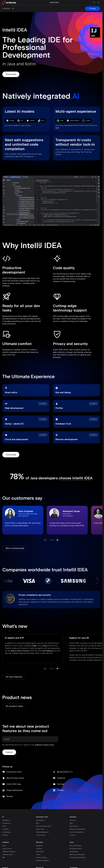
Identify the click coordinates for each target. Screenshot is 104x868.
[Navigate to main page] (9, 3)
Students (39, 851)
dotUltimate (74, 857)
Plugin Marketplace (15, 796)
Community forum (14, 778)
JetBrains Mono (8, 860)
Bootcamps (40, 857)
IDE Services (74, 832)
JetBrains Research (9, 857)
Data (71, 829)
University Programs (43, 866)
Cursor (45, 646)
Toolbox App (41, 841)
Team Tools (40, 835)
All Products (40, 826)
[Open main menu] (98, 3)
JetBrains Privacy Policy (44, 751)
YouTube (61, 790)
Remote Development (77, 835)
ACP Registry (47, 651)
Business (73, 826)
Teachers (39, 854)
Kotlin (4, 851)
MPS (4, 863)
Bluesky (10, 802)
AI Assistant (6, 829)
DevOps (72, 841)
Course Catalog (41, 863)
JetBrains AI (6, 826)
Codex (34, 646)
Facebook (61, 784)
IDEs (37, 829)
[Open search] (94, 3)
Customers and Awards (78, 863)
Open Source (7, 854)
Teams (38, 860)
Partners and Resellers (77, 860)
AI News (5, 841)
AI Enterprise (7, 838)
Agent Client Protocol (20, 651)
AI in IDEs (5, 835)
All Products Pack (75, 854)
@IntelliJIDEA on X (65, 778)
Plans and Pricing (75, 851)
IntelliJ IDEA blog (14, 790)
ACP (57, 128)
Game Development (77, 838)
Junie (4, 832)
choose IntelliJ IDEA (76, 478)
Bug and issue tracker (15, 784)
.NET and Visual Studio (44, 832)
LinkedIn (61, 796)
